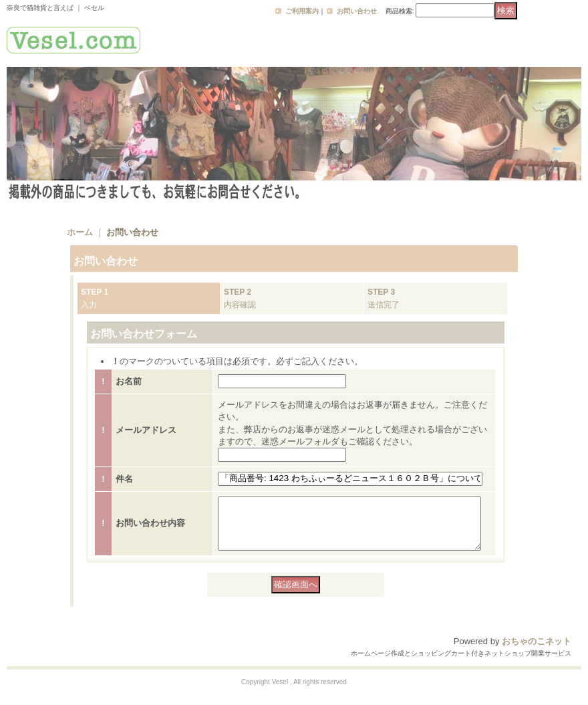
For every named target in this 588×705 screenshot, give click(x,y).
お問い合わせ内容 (150, 528)
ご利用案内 (302, 11)
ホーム (80, 232)
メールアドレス (146, 430)
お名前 (129, 381)
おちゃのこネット (537, 651)
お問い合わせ (357, 11)
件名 (124, 479)
